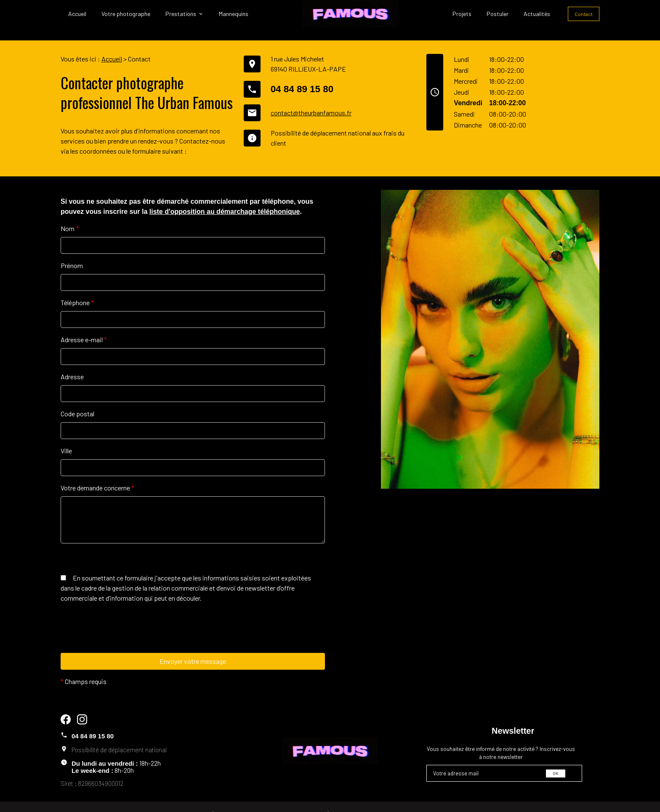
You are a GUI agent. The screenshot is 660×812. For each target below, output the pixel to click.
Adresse (72, 363)
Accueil (77, 14)
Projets (462, 14)
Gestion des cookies (450, 801)
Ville (66, 438)
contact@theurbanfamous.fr (311, 100)
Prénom (72, 252)
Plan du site (376, 801)
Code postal (77, 401)
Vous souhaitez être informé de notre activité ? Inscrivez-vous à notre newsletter (501, 740)
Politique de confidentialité (295, 801)
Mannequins (234, 14)
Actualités (537, 14)
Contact (584, 14)
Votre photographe (126, 14)
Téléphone (77, 289)
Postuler (498, 14)
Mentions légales (206, 801)
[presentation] (125, 632)
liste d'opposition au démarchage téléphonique (225, 198)
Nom (70, 215)
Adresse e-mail (84, 326)
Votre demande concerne (97, 475)
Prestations (181, 14)
